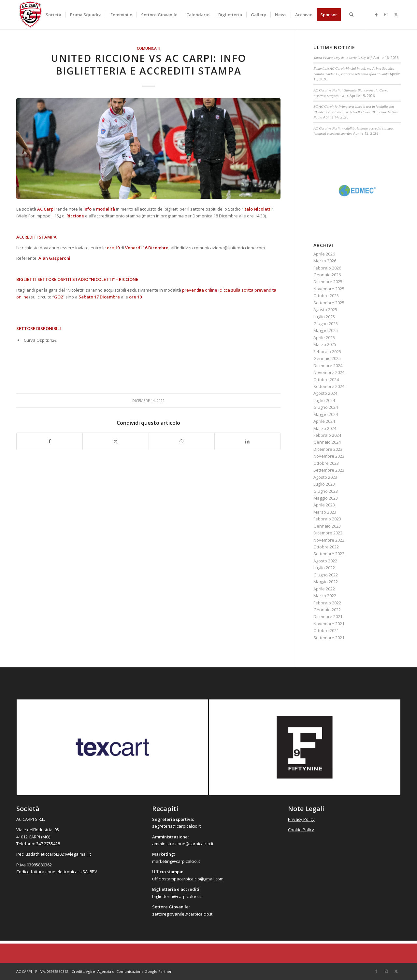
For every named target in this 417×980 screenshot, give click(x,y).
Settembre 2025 (329, 303)
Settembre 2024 (329, 386)
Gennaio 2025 (327, 358)
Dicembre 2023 (328, 449)
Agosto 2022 (325, 561)
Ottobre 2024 (326, 380)
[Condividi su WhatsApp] (182, 441)
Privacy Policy (301, 819)
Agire (91, 971)
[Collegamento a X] (396, 14)
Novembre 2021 (329, 624)
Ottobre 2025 (326, 296)
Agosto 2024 (325, 393)
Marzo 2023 (325, 512)
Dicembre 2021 (328, 616)
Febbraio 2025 (327, 352)
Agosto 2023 (325, 477)
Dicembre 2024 (328, 366)
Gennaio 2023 (327, 526)
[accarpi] (30, 15)
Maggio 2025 (326, 330)
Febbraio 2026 (327, 268)
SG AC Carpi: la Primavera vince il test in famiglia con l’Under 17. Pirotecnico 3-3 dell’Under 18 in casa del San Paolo (355, 112)
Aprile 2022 (324, 589)
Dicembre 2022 (328, 533)
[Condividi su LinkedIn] (247, 441)
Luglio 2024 (324, 400)
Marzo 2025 (325, 344)
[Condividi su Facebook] (50, 441)
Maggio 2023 (326, 498)
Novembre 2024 (329, 372)
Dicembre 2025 (328, 282)
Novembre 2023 (329, 456)
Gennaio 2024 (327, 442)
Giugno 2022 (326, 575)
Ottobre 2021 (326, 630)
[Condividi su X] (115, 441)
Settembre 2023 (329, 470)
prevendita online (200, 290)
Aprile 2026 (324, 254)
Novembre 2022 (329, 540)
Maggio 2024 (326, 414)
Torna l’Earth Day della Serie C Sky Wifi (343, 58)
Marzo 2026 (325, 261)
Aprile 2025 (324, 338)
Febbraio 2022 (327, 603)
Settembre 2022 (329, 554)
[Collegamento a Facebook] (376, 14)
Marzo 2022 (325, 596)
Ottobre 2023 (326, 463)
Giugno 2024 (326, 407)
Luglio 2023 (324, 484)
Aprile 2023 (324, 505)
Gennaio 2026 (327, 275)
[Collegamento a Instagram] (386, 14)
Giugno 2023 (326, 491)
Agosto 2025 (325, 310)
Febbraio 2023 (327, 519)
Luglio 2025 (324, 317)
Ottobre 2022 (326, 547)
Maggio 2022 (326, 582)
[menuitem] (53, 15)
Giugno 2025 (326, 324)
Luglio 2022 (324, 568)
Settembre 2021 (329, 638)
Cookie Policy (301, 830)
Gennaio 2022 (327, 610)
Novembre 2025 (329, 289)
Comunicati (149, 48)
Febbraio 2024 (327, 435)
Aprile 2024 (324, 421)
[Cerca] (351, 15)
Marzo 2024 (325, 428)
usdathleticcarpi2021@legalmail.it (58, 854)
